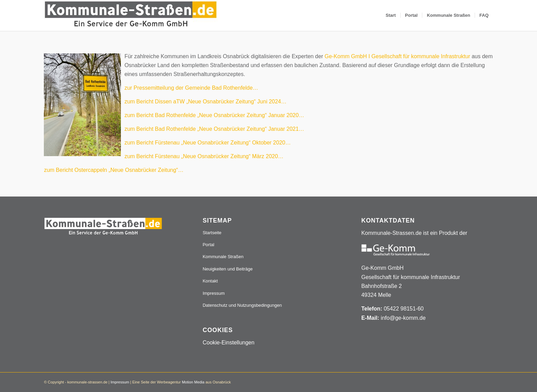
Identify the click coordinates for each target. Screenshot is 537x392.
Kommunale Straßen (223, 257)
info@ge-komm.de (403, 318)
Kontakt (210, 281)
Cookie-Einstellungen (229, 343)
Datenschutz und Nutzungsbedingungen (242, 305)
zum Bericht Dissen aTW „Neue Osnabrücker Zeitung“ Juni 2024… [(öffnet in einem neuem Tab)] (205, 102)
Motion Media (193, 382)
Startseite (212, 233)
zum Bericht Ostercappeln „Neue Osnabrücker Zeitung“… (114, 170)
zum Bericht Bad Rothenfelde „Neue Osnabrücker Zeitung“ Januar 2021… (214, 129)
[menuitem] (391, 15)
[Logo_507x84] (131, 15)
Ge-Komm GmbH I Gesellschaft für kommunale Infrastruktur (397, 56)
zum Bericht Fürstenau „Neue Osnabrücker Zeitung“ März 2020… (204, 156)
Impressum (214, 293)
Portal (209, 245)
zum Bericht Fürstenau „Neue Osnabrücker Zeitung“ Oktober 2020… (208, 143)
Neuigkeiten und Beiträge (228, 269)
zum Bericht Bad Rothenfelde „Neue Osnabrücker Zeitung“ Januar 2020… (214, 115)
